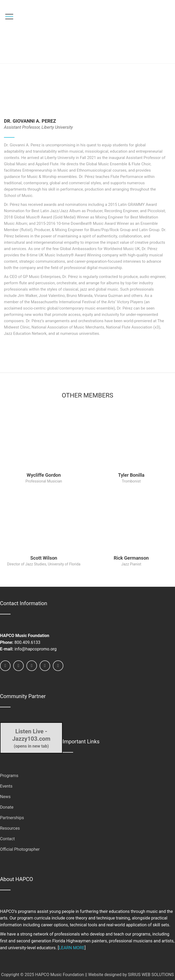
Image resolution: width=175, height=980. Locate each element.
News (5, 797)
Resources (10, 828)
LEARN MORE (72, 948)
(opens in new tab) (31, 738)
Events (6, 786)
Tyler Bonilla (131, 475)
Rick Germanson (131, 558)
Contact (7, 839)
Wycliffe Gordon (44, 475)
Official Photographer (20, 849)
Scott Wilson (44, 558)
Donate (7, 807)
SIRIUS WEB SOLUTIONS (151, 975)
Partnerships (12, 818)
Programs (9, 776)
